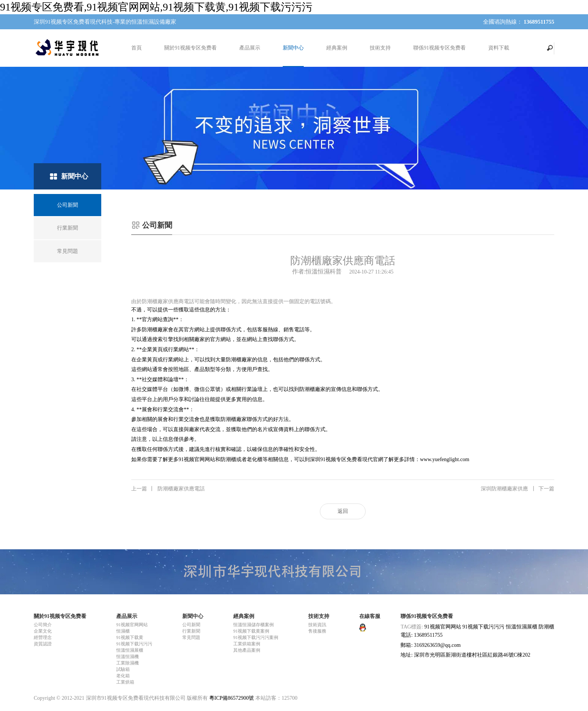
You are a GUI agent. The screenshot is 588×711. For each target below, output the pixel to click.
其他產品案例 (247, 650)
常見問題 (191, 637)
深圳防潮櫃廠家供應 (517, 489)
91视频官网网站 (197, 459)
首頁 (136, 48)
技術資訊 (317, 625)
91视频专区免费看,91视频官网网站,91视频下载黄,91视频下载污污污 (156, 7)
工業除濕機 (127, 663)
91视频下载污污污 (134, 644)
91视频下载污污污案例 (256, 637)
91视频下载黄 (130, 637)
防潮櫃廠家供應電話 (168, 489)
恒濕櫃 (123, 631)
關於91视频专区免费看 (190, 48)
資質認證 (43, 644)
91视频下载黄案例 (251, 631)
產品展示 (250, 48)
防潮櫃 (546, 627)
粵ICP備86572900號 (232, 698)
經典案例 (337, 48)
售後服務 (317, 631)
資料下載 (499, 48)
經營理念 (43, 637)
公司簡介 (43, 625)
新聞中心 (293, 48)
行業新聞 (191, 631)
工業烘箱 (125, 682)
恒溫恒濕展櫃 (130, 650)
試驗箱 (123, 669)
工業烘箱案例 (247, 644)
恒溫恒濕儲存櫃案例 (253, 625)
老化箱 (123, 676)
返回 (343, 511)
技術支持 (380, 48)
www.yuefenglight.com (445, 459)
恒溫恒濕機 (127, 657)
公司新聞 (191, 625)
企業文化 (43, 631)
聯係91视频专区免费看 (439, 48)
